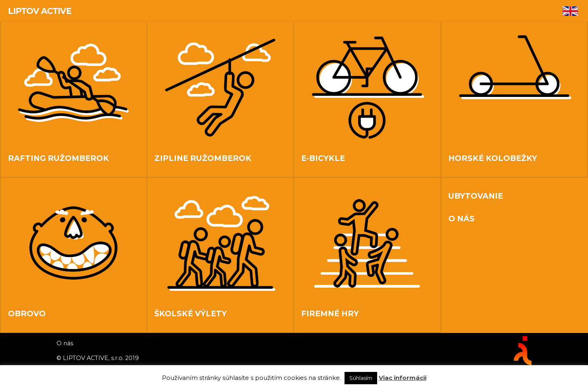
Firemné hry (330, 314)
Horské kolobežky (493, 158)
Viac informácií (403, 378)
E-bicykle (323, 158)
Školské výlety (191, 314)
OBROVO (27, 314)
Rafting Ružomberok (58, 158)
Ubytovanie (476, 195)
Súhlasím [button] (361, 378)
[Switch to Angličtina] (570, 12)
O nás (461, 218)
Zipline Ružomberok (203, 158)
